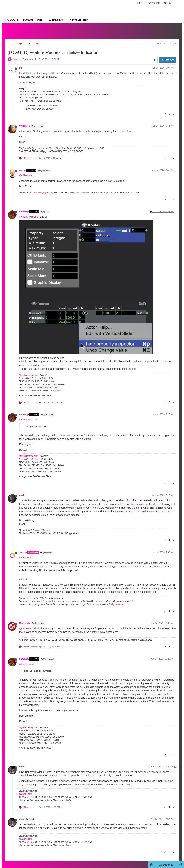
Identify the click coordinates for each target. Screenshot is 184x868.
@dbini (30, 816)
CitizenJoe (25, 122)
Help (41, 20)
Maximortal (25, 620)
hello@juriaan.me (115, 601)
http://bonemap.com (29, 371)
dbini (22, 763)
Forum (28, 20)
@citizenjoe (26, 172)
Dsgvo (150, 3)
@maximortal (27, 660)
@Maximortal (47, 656)
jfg (21, 64)
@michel (34, 213)
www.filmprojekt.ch (43, 189)
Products (11, 20)
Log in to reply (168, 56)
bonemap (24, 208)
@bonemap (37, 122)
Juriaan (23, 549)
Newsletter (79, 20)
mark (22, 492)
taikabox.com (25, 790)
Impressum (164, 3)
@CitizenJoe (44, 167)
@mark (45, 208)
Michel (23, 167)
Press (140, 3)
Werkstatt (57, 20)
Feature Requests (23, 55)
